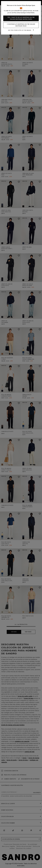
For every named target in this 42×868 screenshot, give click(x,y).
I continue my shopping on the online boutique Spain (21, 25)
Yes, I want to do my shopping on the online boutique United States (21, 18)
